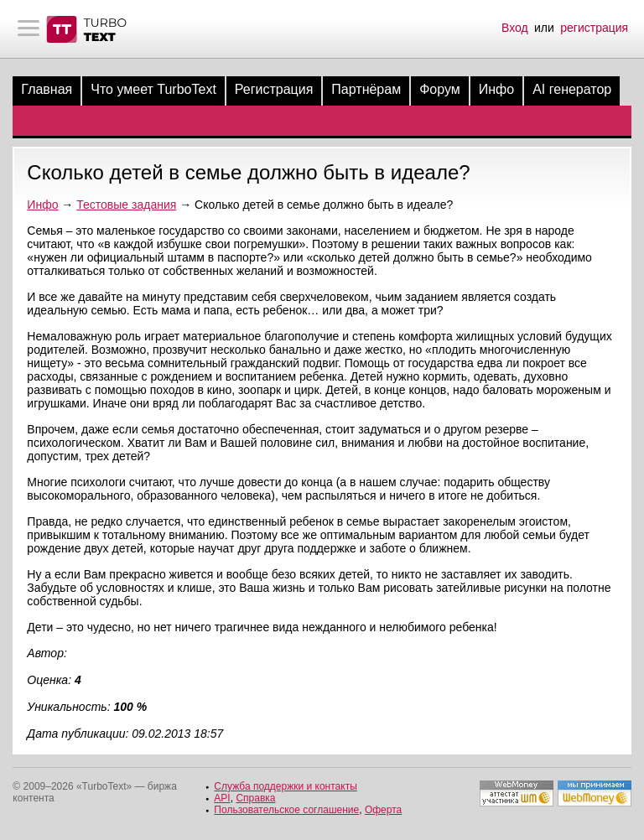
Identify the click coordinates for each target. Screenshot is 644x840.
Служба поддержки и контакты (285, 786)
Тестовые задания (126, 205)
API (222, 798)
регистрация (594, 28)
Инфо (496, 89)
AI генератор (572, 89)
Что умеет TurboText (153, 89)
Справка (255, 798)
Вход (515, 28)
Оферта (383, 810)
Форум (440, 89)
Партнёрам (366, 89)
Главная (47, 89)
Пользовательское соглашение (286, 810)
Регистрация (274, 89)
